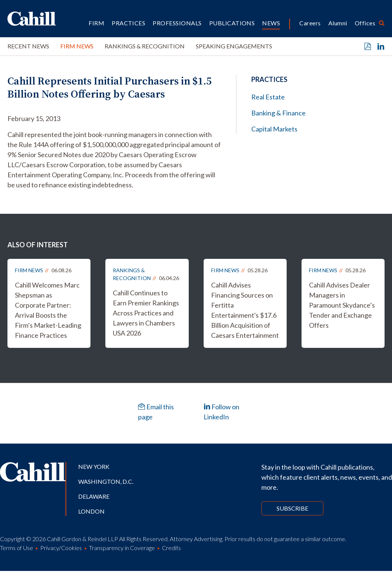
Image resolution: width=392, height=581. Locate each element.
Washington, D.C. (106, 481)
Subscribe (292, 508)
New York (94, 466)
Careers (310, 23)
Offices (365, 23)
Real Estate (268, 97)
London (91, 511)
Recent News (28, 46)
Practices (128, 23)
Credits (171, 548)
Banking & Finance (278, 113)
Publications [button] (232, 23)
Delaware (94, 496)
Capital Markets (274, 129)
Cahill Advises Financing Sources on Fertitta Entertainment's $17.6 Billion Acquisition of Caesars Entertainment (245, 310)
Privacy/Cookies (61, 548)
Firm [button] (96, 23)
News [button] (271, 23)
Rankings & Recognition (145, 46)
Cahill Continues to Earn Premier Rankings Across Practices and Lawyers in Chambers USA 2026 (146, 313)
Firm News (77, 46)
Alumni (338, 23)
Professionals (177, 23)
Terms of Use (17, 548)
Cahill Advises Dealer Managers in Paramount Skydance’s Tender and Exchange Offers (342, 305)
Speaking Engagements (234, 46)
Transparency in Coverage (122, 548)
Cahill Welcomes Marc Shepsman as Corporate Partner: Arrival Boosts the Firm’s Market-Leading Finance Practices (48, 310)
